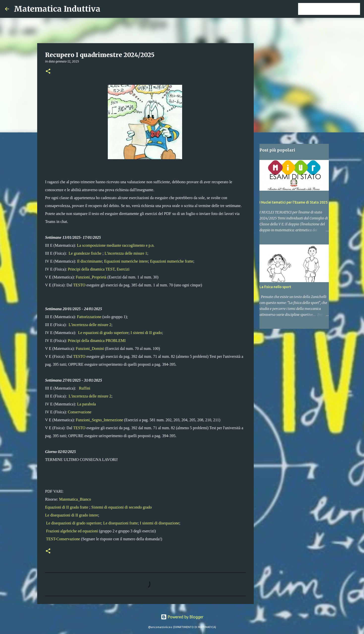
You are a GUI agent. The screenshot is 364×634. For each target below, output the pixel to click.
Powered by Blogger (182, 617)
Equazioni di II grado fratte (67, 507)
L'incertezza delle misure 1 (126, 253)
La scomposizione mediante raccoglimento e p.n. (116, 245)
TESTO (79, 285)
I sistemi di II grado (146, 333)
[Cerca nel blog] (334, 9)
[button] (48, 72)
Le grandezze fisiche (85, 253)
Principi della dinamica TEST (91, 269)
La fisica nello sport (275, 287)
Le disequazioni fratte (121, 523)
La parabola (86, 404)
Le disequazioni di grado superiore (74, 523)
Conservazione (80, 412)
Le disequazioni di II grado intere (72, 515)
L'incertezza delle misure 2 (90, 325)
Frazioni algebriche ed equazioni (72, 531)
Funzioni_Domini (90, 348)
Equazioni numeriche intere (126, 261)
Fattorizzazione (89, 317)
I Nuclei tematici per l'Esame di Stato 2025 (294, 202)
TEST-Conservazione (63, 539)
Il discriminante (90, 261)
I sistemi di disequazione (160, 523)
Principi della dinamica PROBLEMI (97, 341)
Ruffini (84, 388)
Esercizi (123, 269)
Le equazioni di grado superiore (103, 333)
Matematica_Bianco (75, 499)
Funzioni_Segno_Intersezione (99, 420)
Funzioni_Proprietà (91, 277)
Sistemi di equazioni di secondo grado (122, 507)
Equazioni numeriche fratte (172, 261)
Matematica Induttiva (57, 9)
